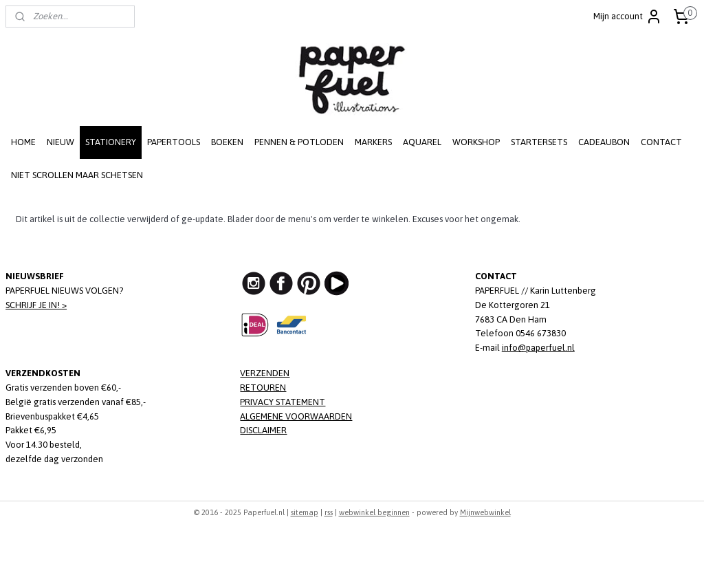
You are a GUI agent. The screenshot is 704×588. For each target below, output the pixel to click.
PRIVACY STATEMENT (283, 402)
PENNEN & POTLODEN (299, 142)
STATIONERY (111, 142)
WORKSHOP (476, 142)
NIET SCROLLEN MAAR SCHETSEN (77, 175)
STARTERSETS (539, 142)
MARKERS (373, 142)
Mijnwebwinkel (485, 512)
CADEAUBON (604, 142)
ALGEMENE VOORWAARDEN (296, 416)
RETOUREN (263, 388)
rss (329, 512)
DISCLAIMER (263, 430)
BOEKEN (227, 142)
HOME (23, 142)
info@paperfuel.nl (538, 348)
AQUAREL (422, 142)
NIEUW (60, 142)
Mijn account (628, 17)
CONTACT (661, 142)
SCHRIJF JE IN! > (36, 305)
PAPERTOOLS (174, 142)
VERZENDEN (265, 373)
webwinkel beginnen (374, 512)
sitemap (305, 512)
